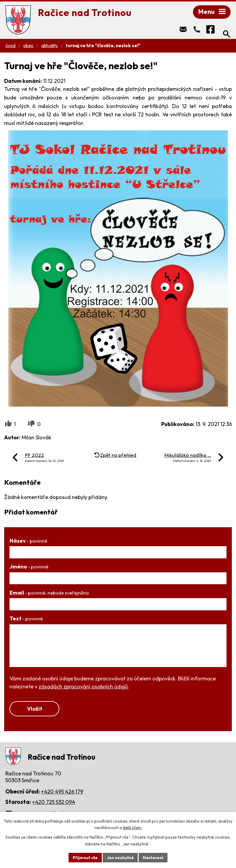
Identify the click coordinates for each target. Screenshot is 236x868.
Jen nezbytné (120, 857)
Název (28, 541)
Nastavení (154, 857)
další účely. (132, 828)
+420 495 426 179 (62, 792)
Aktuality (50, 46)
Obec (28, 46)
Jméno (29, 567)
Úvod (10, 46)
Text (26, 619)
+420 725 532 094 (54, 803)
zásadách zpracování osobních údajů (83, 687)
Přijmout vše (84, 857)
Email (49, 593)
